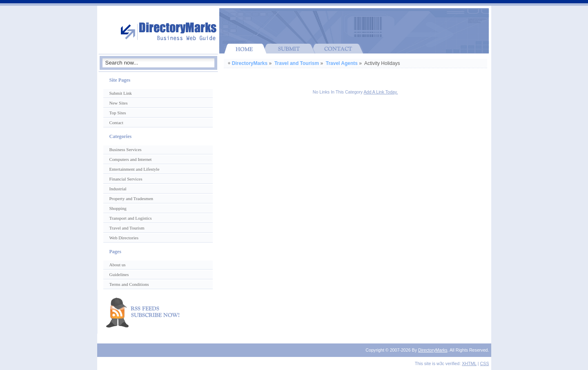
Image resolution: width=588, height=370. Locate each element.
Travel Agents (342, 63)
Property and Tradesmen (131, 198)
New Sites (119, 103)
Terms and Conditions (129, 284)
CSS (485, 363)
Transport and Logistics (131, 218)
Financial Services (126, 179)
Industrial (118, 189)
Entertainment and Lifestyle (135, 169)
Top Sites (118, 113)
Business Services (126, 149)
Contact (116, 123)
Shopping (118, 208)
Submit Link (121, 93)
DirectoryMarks (250, 63)
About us (118, 265)
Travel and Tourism (297, 63)
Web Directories (124, 238)
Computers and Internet (131, 159)
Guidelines (119, 274)
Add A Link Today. (381, 92)
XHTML (469, 363)
